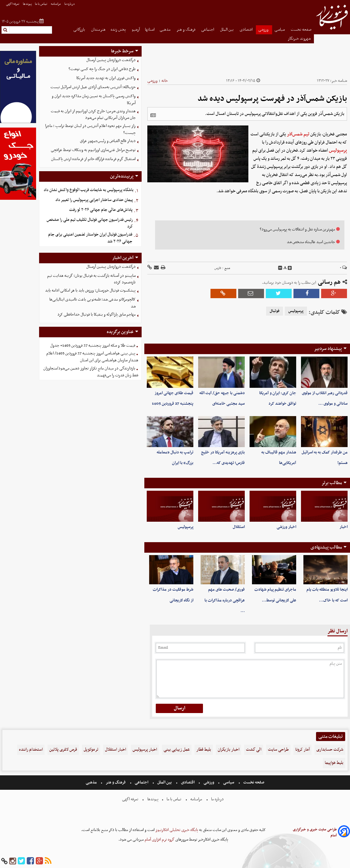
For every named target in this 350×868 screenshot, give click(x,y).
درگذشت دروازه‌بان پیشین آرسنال (111, 60)
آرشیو (136, 30)
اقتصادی (247, 30)
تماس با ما (41, 4)
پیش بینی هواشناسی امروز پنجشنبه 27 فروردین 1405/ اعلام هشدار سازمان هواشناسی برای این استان (92, 357)
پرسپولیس (338, 150)
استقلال (239, 527)
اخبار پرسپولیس (145, 750)
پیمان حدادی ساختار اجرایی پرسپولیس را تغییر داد (94, 200)
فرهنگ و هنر (186, 30)
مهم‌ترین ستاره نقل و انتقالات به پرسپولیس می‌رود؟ (297, 229)
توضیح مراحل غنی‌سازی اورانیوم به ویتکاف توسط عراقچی (93, 150)
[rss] (48, 861)
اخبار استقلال (115, 750)
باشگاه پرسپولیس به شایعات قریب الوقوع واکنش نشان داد (89, 190)
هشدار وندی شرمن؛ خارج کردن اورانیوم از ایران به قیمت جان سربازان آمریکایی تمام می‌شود (93, 115)
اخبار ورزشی (286, 527)
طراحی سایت (278, 750)
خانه (165, 81)
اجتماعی (208, 30)
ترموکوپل (91, 750)
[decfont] (280, 268)
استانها (150, 30)
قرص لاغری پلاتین (63, 750)
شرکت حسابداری (330, 750)
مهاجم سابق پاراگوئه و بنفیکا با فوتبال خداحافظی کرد (97, 315)
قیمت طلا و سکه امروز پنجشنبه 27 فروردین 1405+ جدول (93, 346)
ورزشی (264, 30)
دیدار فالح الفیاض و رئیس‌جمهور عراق (108, 141)
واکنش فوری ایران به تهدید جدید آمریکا (106, 78)
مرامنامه (56, 4)
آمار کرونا (302, 750)
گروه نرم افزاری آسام (159, 840)
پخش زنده (119, 30)
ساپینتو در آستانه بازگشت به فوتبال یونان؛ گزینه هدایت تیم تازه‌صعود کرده (91, 279)
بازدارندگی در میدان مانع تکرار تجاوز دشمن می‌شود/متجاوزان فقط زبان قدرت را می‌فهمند (91, 372)
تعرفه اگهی (13, 4)
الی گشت (254, 750)
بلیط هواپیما (334, 763)
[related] (153, 115)
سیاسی (280, 30)
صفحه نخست (301, 30)
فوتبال (275, 311)
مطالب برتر (332, 483)
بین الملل (227, 30)
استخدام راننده (31, 750)
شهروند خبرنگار (300, 39)
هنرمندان (98, 30)
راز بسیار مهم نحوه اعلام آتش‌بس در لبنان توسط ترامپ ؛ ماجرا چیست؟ (90, 129)
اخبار (344, 527)
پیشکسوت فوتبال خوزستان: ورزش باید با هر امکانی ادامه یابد (90, 290)
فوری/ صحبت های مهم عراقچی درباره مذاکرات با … (225, 600)
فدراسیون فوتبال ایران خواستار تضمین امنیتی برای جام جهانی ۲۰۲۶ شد (90, 238)
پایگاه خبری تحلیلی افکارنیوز (176, 830)
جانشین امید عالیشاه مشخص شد (311, 242)
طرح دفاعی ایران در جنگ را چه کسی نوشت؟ (102, 69)
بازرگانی (80, 30)
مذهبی (166, 30)
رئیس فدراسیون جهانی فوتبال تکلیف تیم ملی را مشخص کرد (90, 223)
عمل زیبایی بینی (177, 750)
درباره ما (70, 4)
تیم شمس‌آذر (298, 134)
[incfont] (290, 268)
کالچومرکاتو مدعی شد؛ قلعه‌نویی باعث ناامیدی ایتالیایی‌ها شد (92, 303)
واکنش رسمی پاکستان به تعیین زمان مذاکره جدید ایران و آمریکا (94, 100)
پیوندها (27, 4)
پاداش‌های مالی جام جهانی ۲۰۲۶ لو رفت (101, 210)
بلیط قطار (204, 750)
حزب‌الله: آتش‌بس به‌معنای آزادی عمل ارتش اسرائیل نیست (93, 87)
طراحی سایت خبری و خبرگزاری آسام (315, 832)
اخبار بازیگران (229, 750)
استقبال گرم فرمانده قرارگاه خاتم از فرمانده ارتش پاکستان (93, 159)
